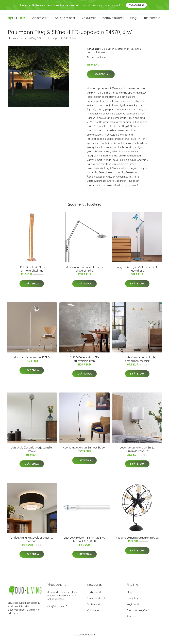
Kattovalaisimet (113, 20)
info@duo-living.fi (57, 610)
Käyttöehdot (134, 608)
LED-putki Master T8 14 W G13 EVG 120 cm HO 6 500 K (84, 543)
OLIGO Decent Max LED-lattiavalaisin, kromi (84, 363)
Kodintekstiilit (40, 20)
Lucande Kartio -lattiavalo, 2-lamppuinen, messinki (137, 363)
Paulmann (135, 52)
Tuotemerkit (152, 20)
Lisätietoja (101, 78)
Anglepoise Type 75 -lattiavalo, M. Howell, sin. (137, 273)
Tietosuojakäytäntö (138, 614)
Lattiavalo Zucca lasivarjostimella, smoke (32, 453)
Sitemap (131, 620)
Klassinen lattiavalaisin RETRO (32, 361)
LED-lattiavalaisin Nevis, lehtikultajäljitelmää (32, 273)
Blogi (134, 20)
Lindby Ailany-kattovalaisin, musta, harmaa (32, 543)
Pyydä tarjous (136, 5)
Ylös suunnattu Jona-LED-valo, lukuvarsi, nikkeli (84, 273)
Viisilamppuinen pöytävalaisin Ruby (137, 541)
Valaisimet (89, 20)
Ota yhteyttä (134, 602)
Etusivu (12, 42)
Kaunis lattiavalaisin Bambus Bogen (84, 451)
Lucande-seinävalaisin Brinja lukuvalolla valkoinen (137, 453)
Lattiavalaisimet (96, 56)
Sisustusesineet (65, 20)
